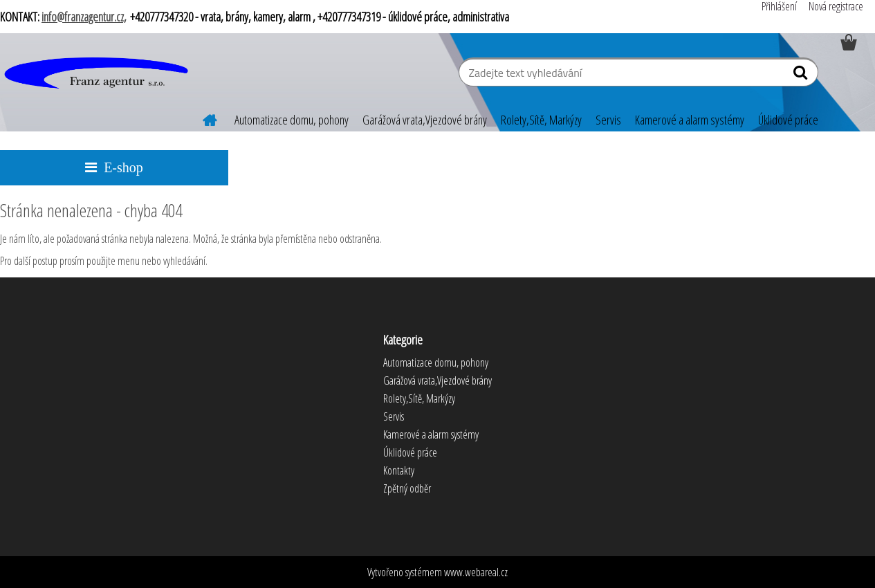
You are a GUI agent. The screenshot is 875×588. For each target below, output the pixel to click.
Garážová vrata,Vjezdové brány (425, 120)
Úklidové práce (788, 120)
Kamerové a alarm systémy (690, 120)
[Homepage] (201, 118)
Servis (608, 120)
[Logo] (95, 74)
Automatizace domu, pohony (292, 120)
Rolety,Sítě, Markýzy (541, 120)
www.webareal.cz (476, 572)
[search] (802, 75)
